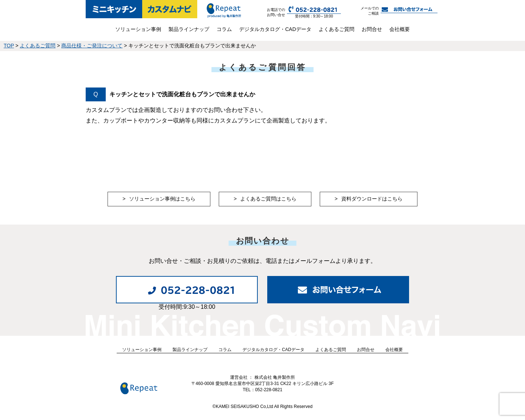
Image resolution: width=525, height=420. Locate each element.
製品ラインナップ (189, 29)
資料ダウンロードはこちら (372, 199)
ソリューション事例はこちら (162, 199)
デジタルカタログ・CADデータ (275, 29)
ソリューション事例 (138, 29)
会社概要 (400, 29)
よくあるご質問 (337, 29)
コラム (224, 29)
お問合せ (372, 29)
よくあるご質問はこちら (268, 199)
